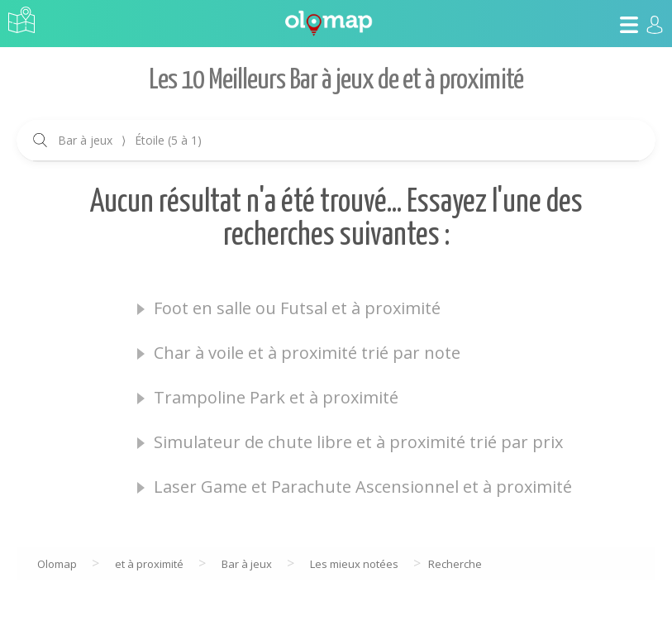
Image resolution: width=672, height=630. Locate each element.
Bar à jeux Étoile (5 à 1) (130, 140)
